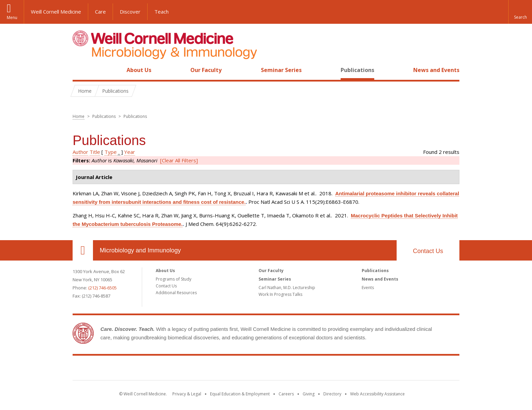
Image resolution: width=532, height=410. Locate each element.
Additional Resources (176, 293)
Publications (357, 70)
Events (368, 288)
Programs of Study (174, 279)
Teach (161, 12)
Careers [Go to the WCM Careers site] (286, 394)
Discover (130, 12)
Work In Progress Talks (280, 294)
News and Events (436, 70)
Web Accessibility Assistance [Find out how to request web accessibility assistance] (377, 394)
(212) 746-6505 (102, 288)
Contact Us (428, 251)
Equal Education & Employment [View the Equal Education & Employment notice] (240, 394)
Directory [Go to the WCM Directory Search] (332, 394)
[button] (520, 12)
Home (80, 70)
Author (80, 152)
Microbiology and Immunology (140, 250)
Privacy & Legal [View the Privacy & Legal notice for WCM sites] (187, 394)
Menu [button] (12, 17)
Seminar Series (281, 70)
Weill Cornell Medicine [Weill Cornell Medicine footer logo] (266, 369)
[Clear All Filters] (179, 160)
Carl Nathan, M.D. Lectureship (287, 288)
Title (95, 152)
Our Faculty (206, 70)
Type (111, 152)
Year (130, 152)
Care (100, 12)
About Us (139, 70)
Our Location (83, 250)
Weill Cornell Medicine (56, 12)
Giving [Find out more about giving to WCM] (309, 394)
